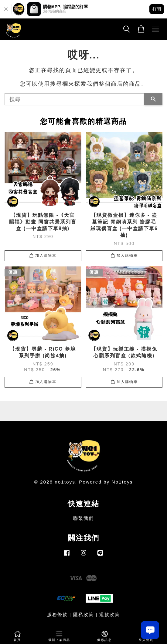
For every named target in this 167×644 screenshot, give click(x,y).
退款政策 (110, 614)
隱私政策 (83, 614)
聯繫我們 (83, 518)
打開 (157, 9)
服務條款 (57, 614)
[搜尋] (74, 99)
